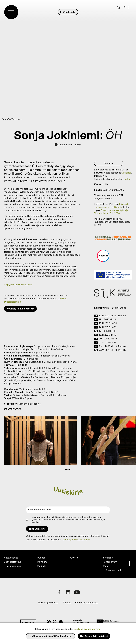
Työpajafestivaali (112, 570)
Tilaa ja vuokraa (12, 566)
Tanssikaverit (110, 562)
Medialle (42, 566)
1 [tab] (66, 470)
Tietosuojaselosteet (49, 603)
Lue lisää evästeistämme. (87, 629)
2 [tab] (69, 470)
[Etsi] (118, 7)
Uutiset (41, 558)
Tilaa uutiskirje (37, 529)
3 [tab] (71, 470)
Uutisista (126, 173)
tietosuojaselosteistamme (76, 540)
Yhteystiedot (11, 558)
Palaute (67, 603)
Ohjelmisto (68, 12)
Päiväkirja (42, 562)
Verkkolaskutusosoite (87, 603)
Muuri (106, 566)
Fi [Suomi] (125, 7)
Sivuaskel (108, 558)
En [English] (129, 7)
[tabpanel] (41, 441)
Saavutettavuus (13, 562)
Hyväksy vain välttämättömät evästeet (50, 636)
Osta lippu (109, 163)
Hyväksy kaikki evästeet (94, 636)
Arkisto (74, 558)
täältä (127, 179)
